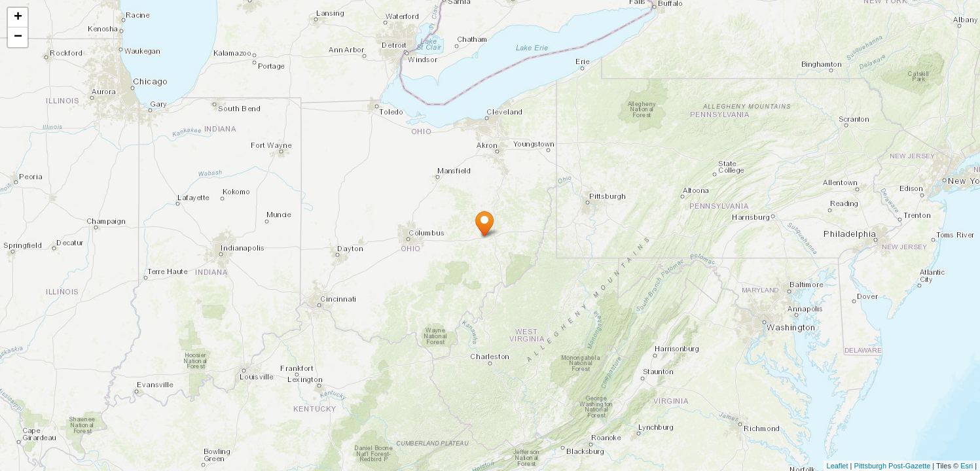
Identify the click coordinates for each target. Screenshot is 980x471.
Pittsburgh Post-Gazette (893, 466)
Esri (967, 466)
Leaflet (838, 466)
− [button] (18, 37)
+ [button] (18, 18)
